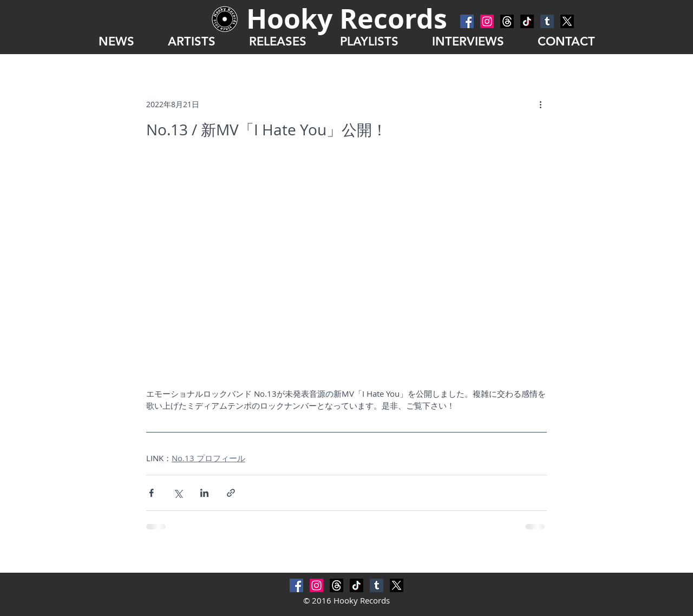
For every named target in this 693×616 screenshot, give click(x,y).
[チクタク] (527, 21)
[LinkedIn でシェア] (204, 493)
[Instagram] (487, 21)
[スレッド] (507, 21)
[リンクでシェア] (231, 493)
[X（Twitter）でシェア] (178, 493)
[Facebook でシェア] (151, 493)
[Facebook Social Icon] (467, 21)
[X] (567, 21)
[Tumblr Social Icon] (547, 21)
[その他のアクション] (540, 104)
